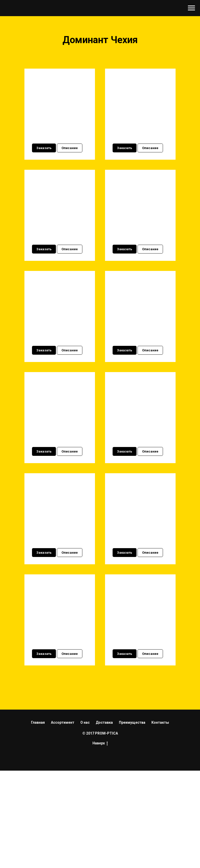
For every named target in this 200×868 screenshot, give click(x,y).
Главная (38, 820)
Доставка (104, 820)
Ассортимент (63, 820)
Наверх (100, 841)
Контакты (160, 820)
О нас (85, 820)
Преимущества (132, 820)
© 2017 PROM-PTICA (100, 830)
